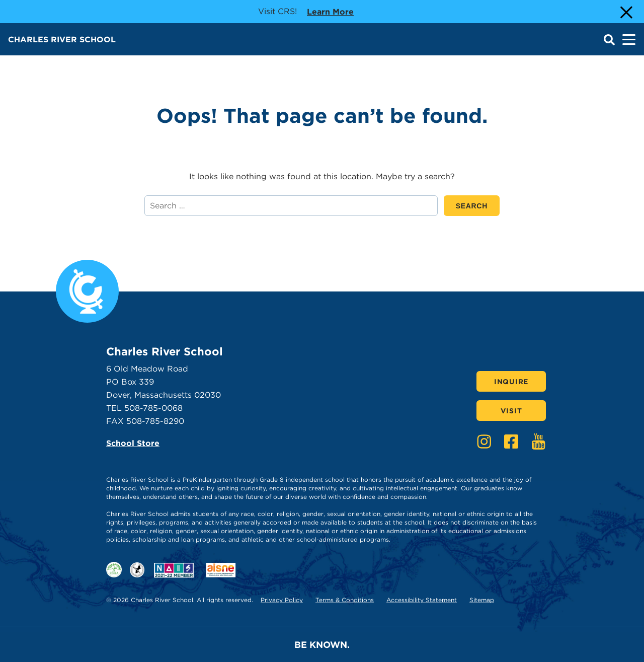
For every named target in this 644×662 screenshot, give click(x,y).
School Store (133, 443)
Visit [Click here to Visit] (511, 411)
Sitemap (482, 600)
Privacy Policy (282, 600)
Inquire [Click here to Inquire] (511, 382)
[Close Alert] (625, 12)
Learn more (330, 11)
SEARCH (478, 206)
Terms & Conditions (345, 600)
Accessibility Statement (422, 600)
